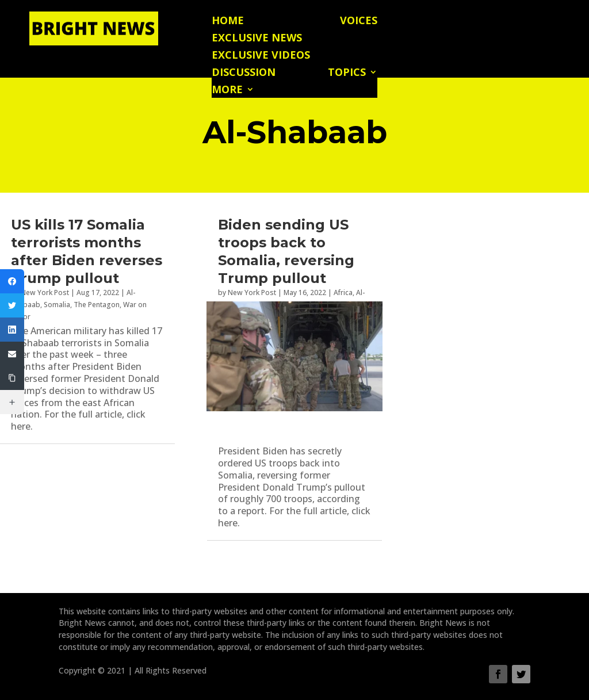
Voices (359, 22)
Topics (347, 73)
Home (228, 22)
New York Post (45, 292)
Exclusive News (257, 39)
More (227, 91)
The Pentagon (97, 305)
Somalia (57, 305)
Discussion (244, 73)
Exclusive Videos (261, 56)
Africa (343, 292)
